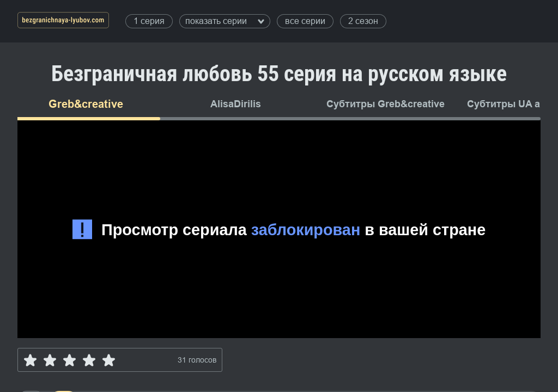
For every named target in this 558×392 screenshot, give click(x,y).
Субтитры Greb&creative (386, 104)
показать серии (225, 21)
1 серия (149, 21)
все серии (305, 21)
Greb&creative (86, 104)
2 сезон (363, 21)
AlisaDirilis (236, 104)
